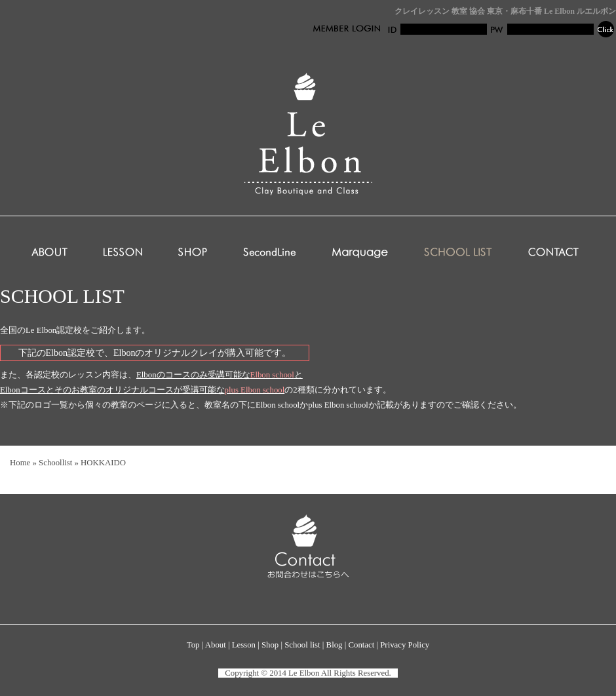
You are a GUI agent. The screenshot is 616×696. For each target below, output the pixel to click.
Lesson (244, 645)
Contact (361, 645)
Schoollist (55, 463)
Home (20, 463)
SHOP (193, 253)
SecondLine (269, 253)
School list (302, 645)
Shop (270, 645)
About (216, 645)
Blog (335, 645)
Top (193, 645)
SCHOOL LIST (458, 253)
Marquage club (360, 253)
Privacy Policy (405, 645)
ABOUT (49, 253)
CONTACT (553, 253)
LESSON (123, 253)
